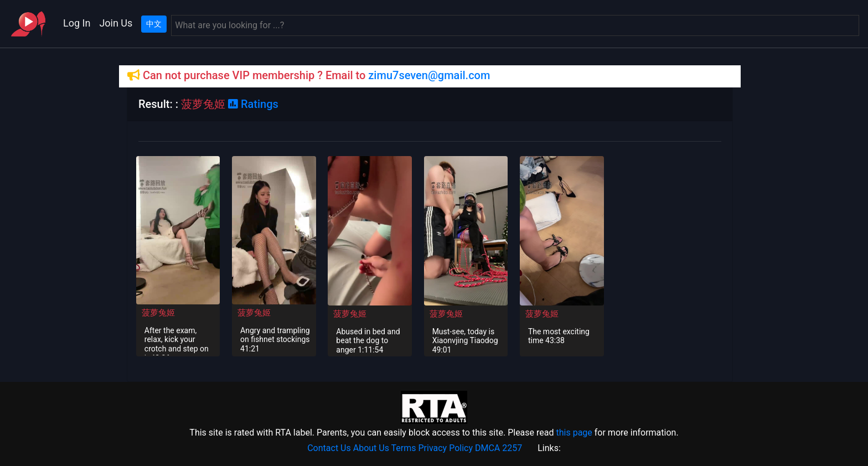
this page (574, 433)
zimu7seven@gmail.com (429, 75)
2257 (512, 448)
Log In (77, 23)
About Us (371, 448)
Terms (404, 448)
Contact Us (329, 448)
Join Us (116, 23)
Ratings (253, 104)
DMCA (487, 448)
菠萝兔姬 (158, 313)
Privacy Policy (446, 448)
